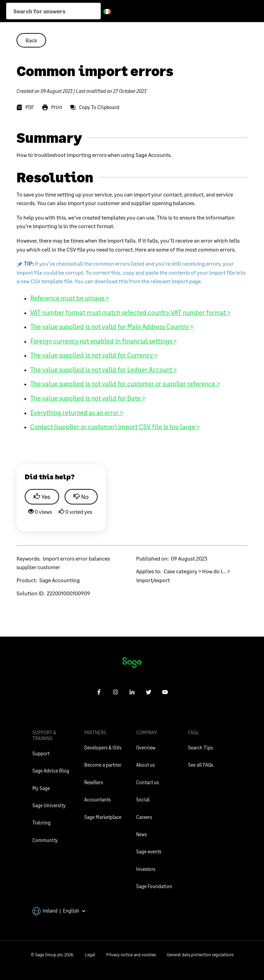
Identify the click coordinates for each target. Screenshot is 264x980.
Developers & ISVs (103, 748)
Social (143, 800)
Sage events (149, 851)
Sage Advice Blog (51, 771)
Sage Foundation (154, 886)
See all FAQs (201, 765)
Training (41, 823)
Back (31, 40)
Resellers (93, 782)
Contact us (147, 782)
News (141, 834)
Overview (146, 748)
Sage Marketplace (103, 817)
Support (41, 753)
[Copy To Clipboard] (95, 107)
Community (45, 840)
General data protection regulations (200, 955)
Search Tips (200, 748)
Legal (90, 955)
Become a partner (103, 765)
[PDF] (25, 107)
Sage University (49, 805)
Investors (146, 869)
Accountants (97, 800)
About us (145, 765)
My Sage (41, 788)
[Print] (52, 107)
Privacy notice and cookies (131, 955)
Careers (144, 817)
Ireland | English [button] (59, 911)
